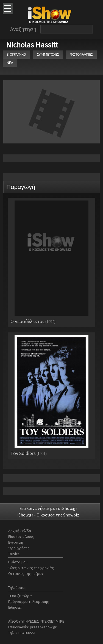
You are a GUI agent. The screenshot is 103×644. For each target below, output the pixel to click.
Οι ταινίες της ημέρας (26, 574)
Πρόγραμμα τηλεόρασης (29, 601)
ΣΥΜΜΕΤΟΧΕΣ (48, 54)
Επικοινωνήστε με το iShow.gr (48, 508)
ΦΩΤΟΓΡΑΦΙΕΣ (81, 54)
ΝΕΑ (10, 63)
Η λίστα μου (18, 562)
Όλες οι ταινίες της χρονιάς (31, 568)
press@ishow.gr (43, 627)
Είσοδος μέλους (21, 536)
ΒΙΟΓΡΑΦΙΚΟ (16, 54)
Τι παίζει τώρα (20, 596)
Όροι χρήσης (19, 548)
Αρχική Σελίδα (20, 531)
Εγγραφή (16, 542)
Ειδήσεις (15, 607)
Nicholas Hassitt (32, 45)
